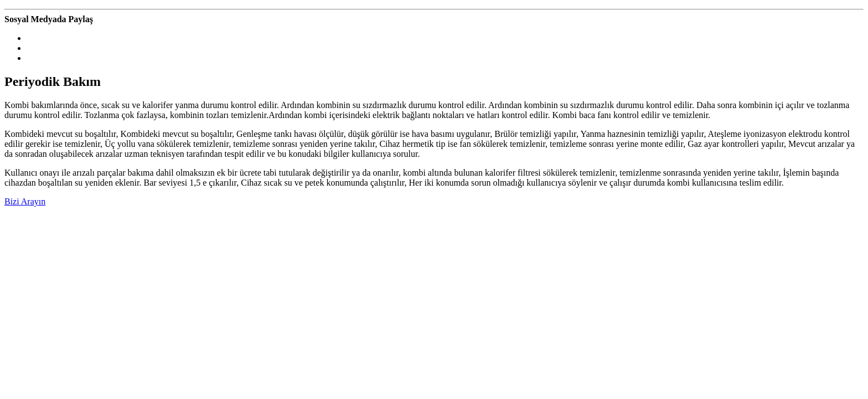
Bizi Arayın (25, 201)
